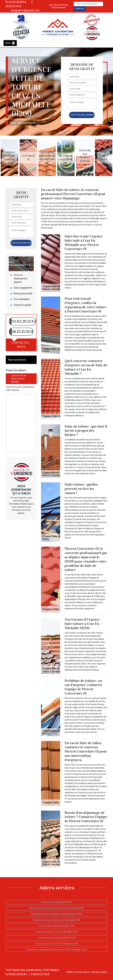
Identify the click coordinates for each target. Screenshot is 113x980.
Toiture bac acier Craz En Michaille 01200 (56, 938)
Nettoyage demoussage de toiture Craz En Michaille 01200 (57, 908)
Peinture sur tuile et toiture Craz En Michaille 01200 (57, 920)
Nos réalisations (23, 123)
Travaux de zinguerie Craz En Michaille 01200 (57, 932)
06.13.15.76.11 (40, 974)
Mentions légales (99, 972)
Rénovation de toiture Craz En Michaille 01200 (57, 944)
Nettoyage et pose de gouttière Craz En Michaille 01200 (57, 914)
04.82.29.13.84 (16, 2)
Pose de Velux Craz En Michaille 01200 (56, 926)
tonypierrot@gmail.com (25, 10)
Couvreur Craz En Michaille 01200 (57, 902)
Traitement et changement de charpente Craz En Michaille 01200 (57, 950)
